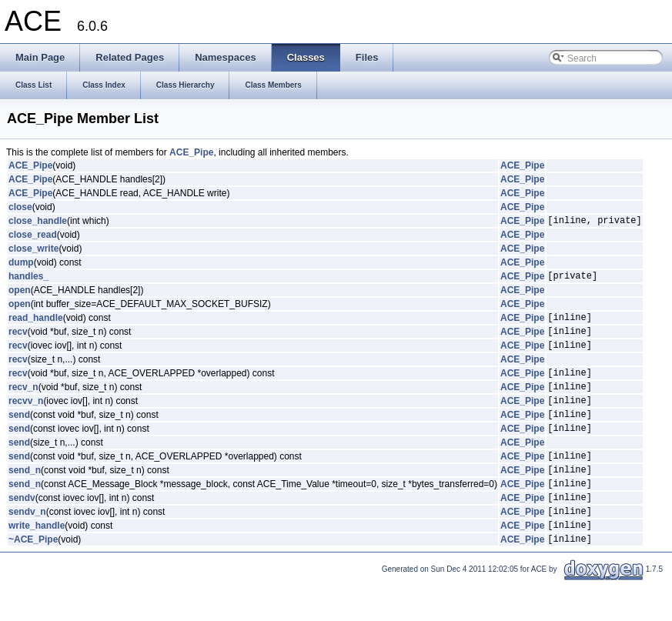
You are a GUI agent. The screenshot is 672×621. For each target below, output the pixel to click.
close (20, 207)
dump (21, 265)
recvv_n (26, 419)
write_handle (37, 562)
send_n (25, 497)
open (20, 295)
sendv (22, 529)
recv (18, 340)
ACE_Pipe (191, 152)
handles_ (28, 280)
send (19, 435)
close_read (33, 237)
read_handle (36, 324)
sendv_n (27, 546)
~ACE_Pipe (33, 578)
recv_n (23, 402)
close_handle (38, 222)
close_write (33, 251)
